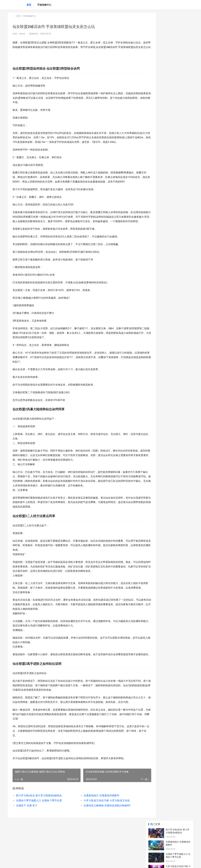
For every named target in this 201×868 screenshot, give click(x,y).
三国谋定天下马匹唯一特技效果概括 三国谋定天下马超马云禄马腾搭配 (178, 146)
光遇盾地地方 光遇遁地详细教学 (95, 827)
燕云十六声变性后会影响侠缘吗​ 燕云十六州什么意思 (178, 217)
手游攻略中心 (44, 5)
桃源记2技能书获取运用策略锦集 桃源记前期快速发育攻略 (178, 230)
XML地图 (67, 863)
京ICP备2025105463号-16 (52, 863)
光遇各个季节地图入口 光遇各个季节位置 (39, 832)
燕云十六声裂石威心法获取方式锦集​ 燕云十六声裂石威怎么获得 (178, 158)
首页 (29, 5)
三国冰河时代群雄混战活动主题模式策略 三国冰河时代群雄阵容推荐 (178, 121)
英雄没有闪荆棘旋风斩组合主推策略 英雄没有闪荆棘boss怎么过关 (178, 133)
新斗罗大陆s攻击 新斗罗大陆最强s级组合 (39, 827)
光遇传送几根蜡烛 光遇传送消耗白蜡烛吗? (100, 837)
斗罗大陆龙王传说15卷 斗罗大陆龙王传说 (100, 832)
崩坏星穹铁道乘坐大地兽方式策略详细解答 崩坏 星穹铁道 (178, 97)
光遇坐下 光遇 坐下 (27, 837)
